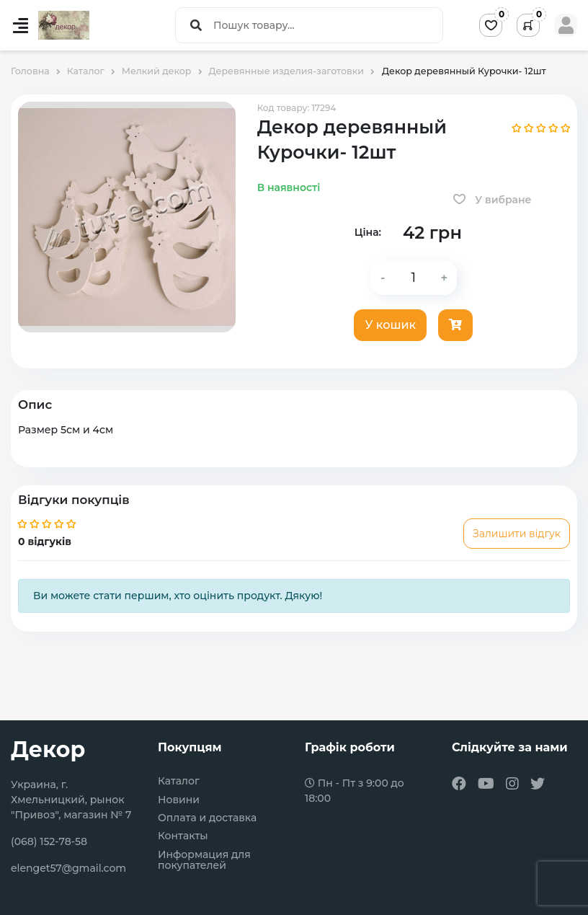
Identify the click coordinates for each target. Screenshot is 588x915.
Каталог (179, 781)
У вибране (493, 200)
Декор (48, 750)
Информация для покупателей (204, 861)
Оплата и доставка (207, 818)
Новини (179, 800)
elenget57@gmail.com (68, 868)
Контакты (183, 836)
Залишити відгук (517, 534)
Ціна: (368, 232)
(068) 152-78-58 (49, 841)
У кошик (390, 325)
